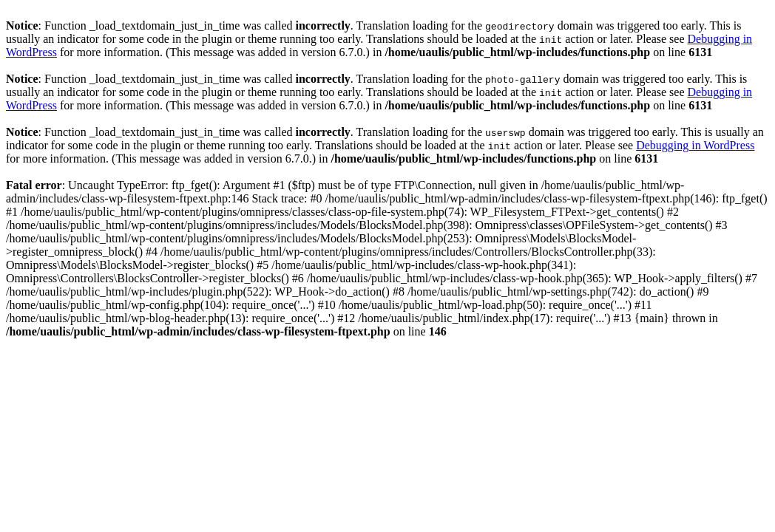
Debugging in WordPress (695, 145)
